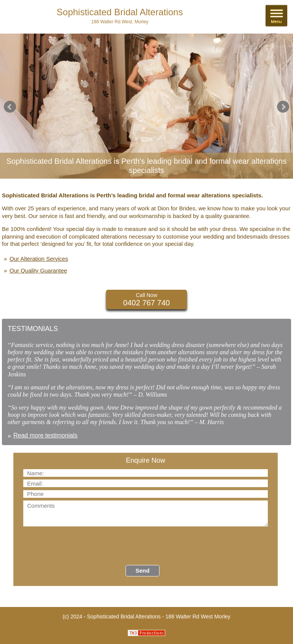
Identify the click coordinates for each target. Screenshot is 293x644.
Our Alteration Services (39, 259)
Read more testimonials (45, 435)
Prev (10, 107)
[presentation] (81, 546)
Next (283, 107)
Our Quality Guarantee (38, 270)
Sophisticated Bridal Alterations (120, 12)
